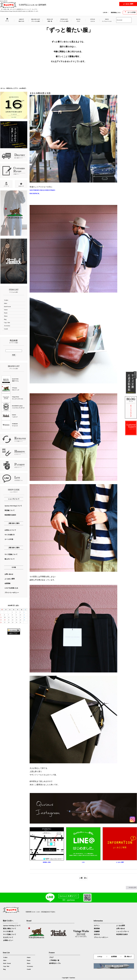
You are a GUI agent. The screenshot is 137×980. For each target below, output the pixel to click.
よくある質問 (121, 926)
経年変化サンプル (55, 963)
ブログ (51, 957)
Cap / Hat (6, 966)
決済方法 (97, 934)
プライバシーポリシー (101, 937)
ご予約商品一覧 (54, 960)
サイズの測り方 (8, 931)
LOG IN (105, 12)
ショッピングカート (123, 931)
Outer (29, 957)
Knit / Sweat (7, 963)
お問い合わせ (121, 928)
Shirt (5, 960)
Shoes (29, 963)
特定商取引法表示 (122, 934)
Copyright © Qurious (69, 978)
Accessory (30, 966)
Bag (4, 969)
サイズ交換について (10, 934)
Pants (29, 960)
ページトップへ (133, 888)
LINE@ (100, 957)
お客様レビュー (8, 940)
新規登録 (97, 928)
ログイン (97, 926)
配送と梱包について (10, 928)
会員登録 (114, 957)
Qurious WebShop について (12, 926)
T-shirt (5, 957)
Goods (29, 969)
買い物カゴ (128, 957)
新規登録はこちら (116, 12)
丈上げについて (8, 937)
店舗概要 (97, 931)
